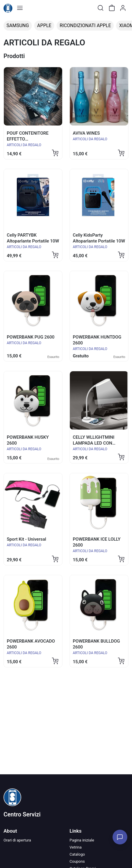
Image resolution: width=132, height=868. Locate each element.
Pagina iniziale (82, 840)
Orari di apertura (17, 840)
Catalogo (77, 854)
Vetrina (76, 847)
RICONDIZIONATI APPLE (85, 25)
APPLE (44, 25)
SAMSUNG (18, 25)
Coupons (77, 861)
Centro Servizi (22, 814)
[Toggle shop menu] (20, 8)
